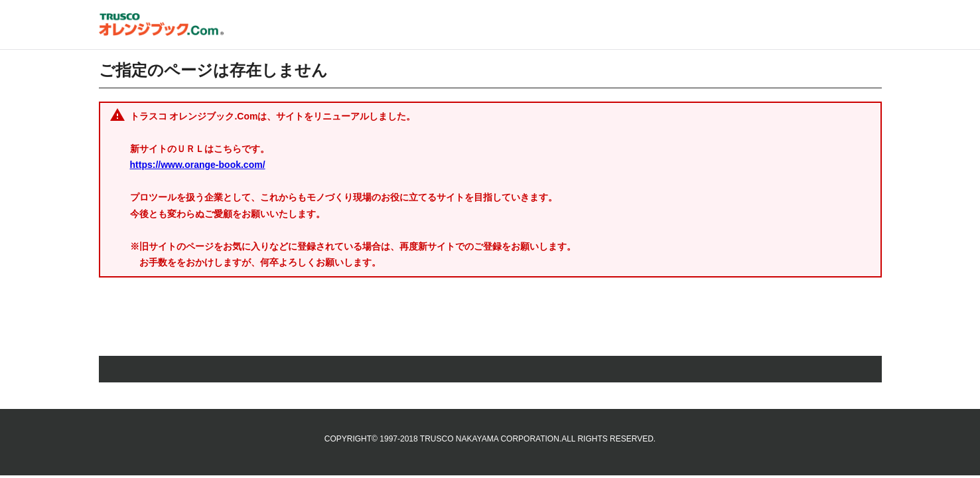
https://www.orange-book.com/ (198, 165)
